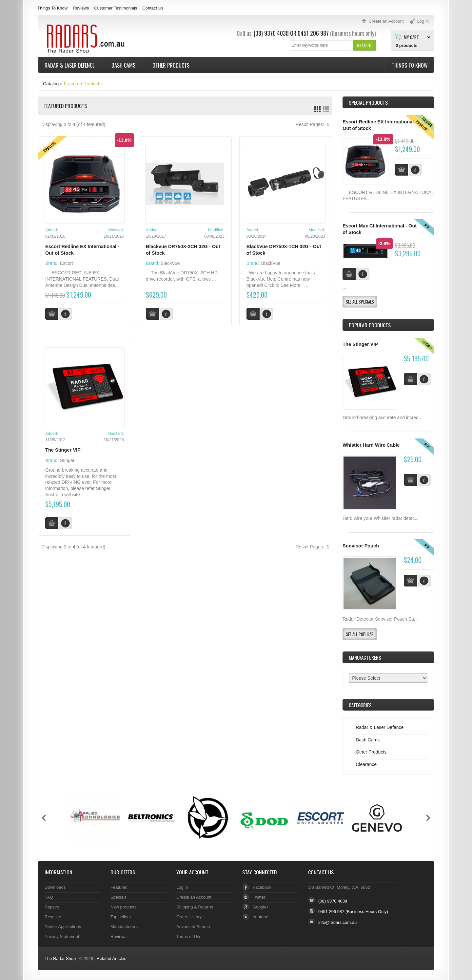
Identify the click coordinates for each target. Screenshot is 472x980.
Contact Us (153, 8)
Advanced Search (193, 927)
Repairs (52, 907)
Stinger (67, 460)
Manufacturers (124, 927)
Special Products (368, 102)
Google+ (261, 907)
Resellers (53, 917)
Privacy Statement (62, 937)
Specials (118, 897)
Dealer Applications (63, 927)
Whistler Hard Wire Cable (371, 445)
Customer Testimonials (116, 8)
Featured (119, 887)
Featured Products (83, 84)
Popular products (370, 325)
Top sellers (121, 917)
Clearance (366, 764)
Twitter (259, 897)
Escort (67, 263)
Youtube (260, 917)
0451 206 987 (313, 33)
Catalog (51, 84)
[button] (364, 45)
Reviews (81, 8)
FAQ (49, 897)
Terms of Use (189, 937)
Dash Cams (124, 65)
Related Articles (111, 959)
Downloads (55, 887)
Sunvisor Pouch (361, 546)
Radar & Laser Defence (70, 65)
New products (123, 907)
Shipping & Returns (195, 907)
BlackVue (170, 263)
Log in (182, 887)
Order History (189, 917)
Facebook (262, 887)
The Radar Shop (60, 959)
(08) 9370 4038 (271, 33)
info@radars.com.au (337, 922)
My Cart (411, 37)
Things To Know (52, 8)
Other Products (171, 65)
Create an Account (194, 897)
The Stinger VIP (63, 450)
